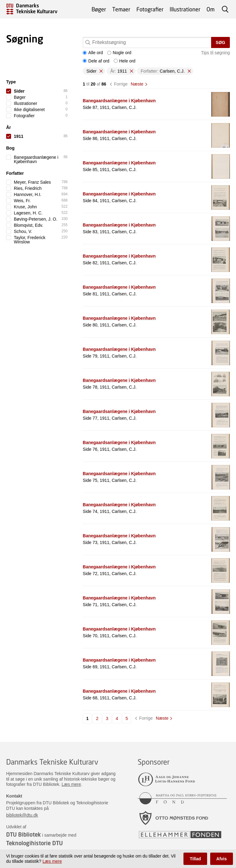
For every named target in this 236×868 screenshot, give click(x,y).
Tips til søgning (215, 53)
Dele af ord (96, 61)
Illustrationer (185, 9)
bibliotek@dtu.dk (22, 815)
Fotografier (150, 9)
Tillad (195, 859)
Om (210, 9)
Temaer (121, 9)
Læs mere (71, 784)
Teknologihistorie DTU (34, 843)
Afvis (222, 859)
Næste (137, 84)
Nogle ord (119, 53)
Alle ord (93, 53)
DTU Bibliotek (24, 834)
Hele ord (125, 61)
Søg (220, 42)
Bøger (99, 9)
